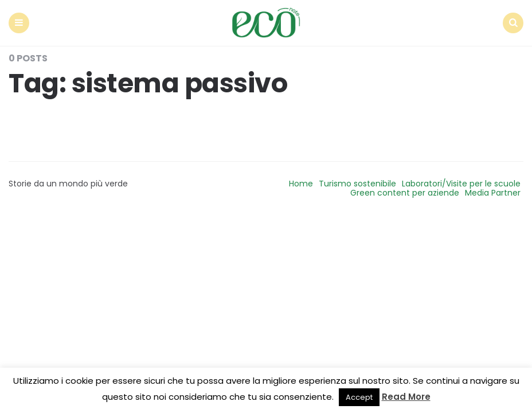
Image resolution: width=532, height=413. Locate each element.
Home (301, 184)
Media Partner (493, 193)
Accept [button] (359, 397)
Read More (406, 397)
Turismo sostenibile (357, 184)
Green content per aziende (405, 193)
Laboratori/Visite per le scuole (461, 184)
